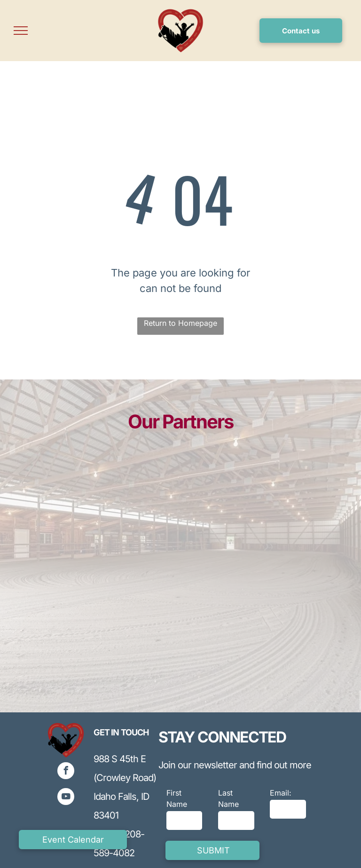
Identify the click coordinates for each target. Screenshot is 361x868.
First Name (177, 798)
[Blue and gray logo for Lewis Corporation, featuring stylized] (104, 522)
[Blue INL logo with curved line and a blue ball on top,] (257, 532)
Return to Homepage (180, 323)
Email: (281, 793)
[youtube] (66, 798)
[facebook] (66, 772)
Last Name (228, 798)
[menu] (21, 31)
